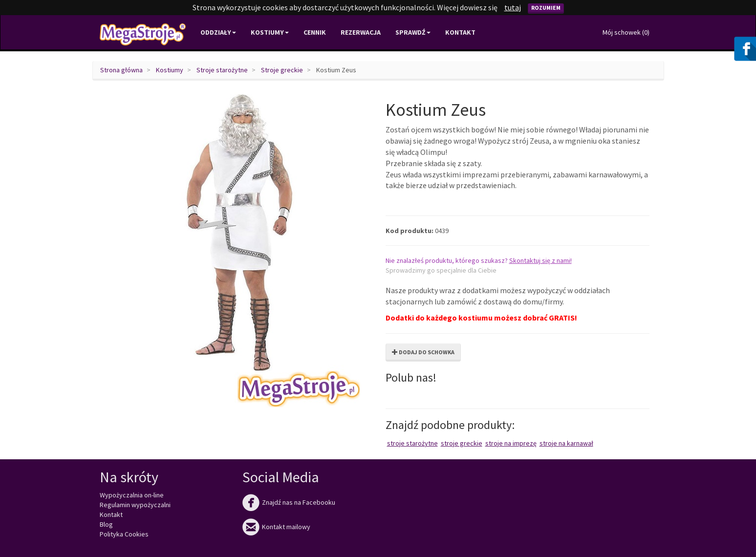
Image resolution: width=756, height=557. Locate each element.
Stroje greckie (282, 70)
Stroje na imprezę (511, 443)
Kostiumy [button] (270, 32)
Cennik (315, 32)
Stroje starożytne (222, 70)
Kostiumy (170, 70)
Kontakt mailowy (276, 527)
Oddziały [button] (218, 32)
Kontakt (460, 32)
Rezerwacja (361, 32)
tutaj (513, 7)
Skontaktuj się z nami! (540, 260)
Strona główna (121, 70)
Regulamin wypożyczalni (135, 505)
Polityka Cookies (124, 534)
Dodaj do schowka (423, 352)
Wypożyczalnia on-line (132, 495)
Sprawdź (413, 32)
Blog (106, 524)
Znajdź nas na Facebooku (289, 502)
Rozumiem (546, 8)
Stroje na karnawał (566, 443)
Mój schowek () (626, 32)
